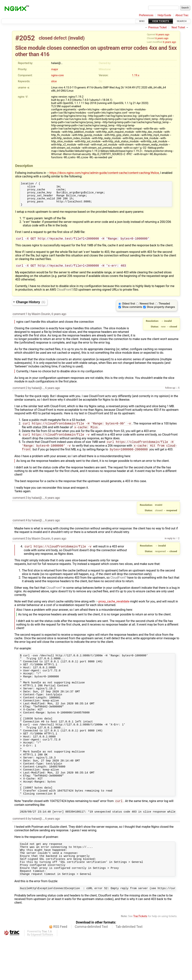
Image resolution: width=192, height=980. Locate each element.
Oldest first (129, 309)
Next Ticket (178, 28)
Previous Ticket (157, 28)
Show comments (132, 312)
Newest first (147, 309)
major (55, 69)
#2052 (25, 38)
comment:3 (20, 505)
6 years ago (163, 34)
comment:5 (20, 546)
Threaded (164, 309)
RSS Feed (60, 969)
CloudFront (64, 295)
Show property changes (161, 312)
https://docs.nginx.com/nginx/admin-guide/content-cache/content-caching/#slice (103, 173)
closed (46, 38)
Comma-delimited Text (91, 969)
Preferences (146, 15)
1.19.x (136, 75)
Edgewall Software (42, 977)
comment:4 (20, 528)
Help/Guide (164, 15)
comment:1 (20, 319)
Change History (31, 307)
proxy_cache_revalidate (112, 609)
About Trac (182, 15)
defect (60, 38)
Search (182, 21)
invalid (76, 38)
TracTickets (140, 958)
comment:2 (20, 393)
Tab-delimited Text (129, 969)
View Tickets (161, 21)
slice (54, 81)
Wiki (142, 21)
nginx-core (57, 75)
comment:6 (20, 854)
